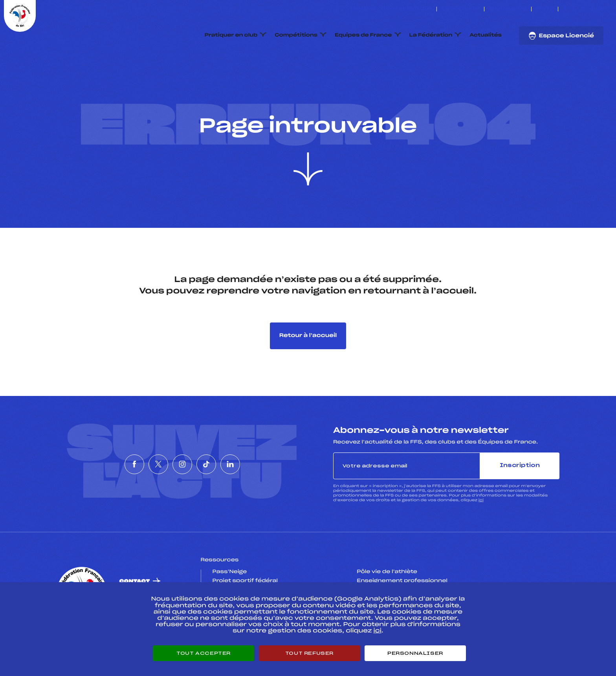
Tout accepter (203, 653)
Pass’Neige (230, 572)
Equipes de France (363, 35)
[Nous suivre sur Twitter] (574, 9)
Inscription (520, 466)
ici (481, 500)
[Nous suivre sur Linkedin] (601, 9)
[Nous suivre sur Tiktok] (592, 9)
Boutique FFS (508, 9)
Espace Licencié (561, 36)
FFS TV (545, 9)
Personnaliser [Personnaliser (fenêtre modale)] (415, 653)
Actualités (486, 35)
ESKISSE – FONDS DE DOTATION (393, 9)
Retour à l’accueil (308, 336)
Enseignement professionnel (402, 581)
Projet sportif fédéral (245, 581)
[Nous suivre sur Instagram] (583, 9)
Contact (135, 582)
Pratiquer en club (231, 35)
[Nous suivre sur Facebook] (565, 9)
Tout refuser (309, 653)
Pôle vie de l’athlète (387, 572)
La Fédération (431, 35)
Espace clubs (460, 9)
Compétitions (296, 35)
